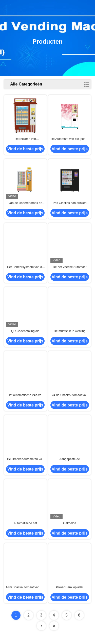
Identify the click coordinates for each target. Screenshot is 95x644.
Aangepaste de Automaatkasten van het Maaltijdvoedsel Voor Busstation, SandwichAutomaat (70, 459)
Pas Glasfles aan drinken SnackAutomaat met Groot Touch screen (70, 203)
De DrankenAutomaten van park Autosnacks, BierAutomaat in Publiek (25, 459)
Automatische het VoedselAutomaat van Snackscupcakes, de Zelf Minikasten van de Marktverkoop (25, 523)
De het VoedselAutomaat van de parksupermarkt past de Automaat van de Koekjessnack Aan (70, 267)
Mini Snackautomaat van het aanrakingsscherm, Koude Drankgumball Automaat (25, 588)
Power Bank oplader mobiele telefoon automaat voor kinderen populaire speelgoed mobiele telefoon (70, 588)
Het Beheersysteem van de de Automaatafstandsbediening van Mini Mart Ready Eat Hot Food (25, 267)
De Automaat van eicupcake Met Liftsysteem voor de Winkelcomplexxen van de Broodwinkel (70, 139)
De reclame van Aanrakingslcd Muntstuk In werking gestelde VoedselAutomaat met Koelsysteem (25, 139)
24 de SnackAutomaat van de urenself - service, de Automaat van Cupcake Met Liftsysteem (70, 395)
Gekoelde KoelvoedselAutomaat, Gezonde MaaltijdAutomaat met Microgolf (70, 523)
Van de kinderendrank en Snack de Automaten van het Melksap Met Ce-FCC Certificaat (25, 203)
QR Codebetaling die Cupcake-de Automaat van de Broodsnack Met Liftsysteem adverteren (25, 331)
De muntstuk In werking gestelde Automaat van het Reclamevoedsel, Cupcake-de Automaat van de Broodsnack (70, 331)
